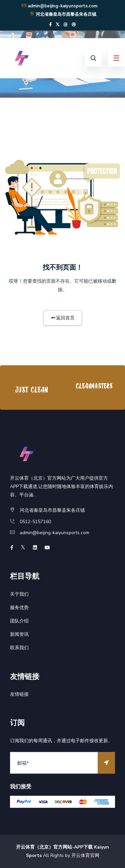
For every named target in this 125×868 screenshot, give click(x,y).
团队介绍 (19, 621)
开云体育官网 (85, 855)
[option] (31, 389)
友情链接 (19, 694)
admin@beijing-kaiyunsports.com (59, 6)
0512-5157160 (35, 522)
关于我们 (19, 594)
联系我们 (19, 648)
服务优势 (19, 608)
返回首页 (63, 318)
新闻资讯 (19, 634)
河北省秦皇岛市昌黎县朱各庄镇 (63, 14)
